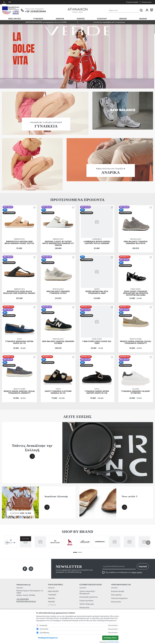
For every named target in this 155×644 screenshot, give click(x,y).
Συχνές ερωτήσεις (86, 600)
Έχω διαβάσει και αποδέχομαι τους (124, 572)
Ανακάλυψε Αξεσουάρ (56, 496)
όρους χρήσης (137, 572)
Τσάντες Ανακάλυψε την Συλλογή (32, 448)
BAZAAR (143, 19)
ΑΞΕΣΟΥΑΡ (102, 19)
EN (10, 2)
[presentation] (148, 543)
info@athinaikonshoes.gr (26, 601)
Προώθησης (45, 633)
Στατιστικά (44, 629)
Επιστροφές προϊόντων (89, 597)
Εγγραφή (143, 566)
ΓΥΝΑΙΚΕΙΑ (38, 19)
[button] (34, 207)
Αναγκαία (43, 625)
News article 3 (130, 496)
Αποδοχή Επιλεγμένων (48, 638)
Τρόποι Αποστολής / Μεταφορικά (87, 592)
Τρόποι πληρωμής (87, 604)
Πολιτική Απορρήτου (119, 598)
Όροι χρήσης (116, 595)
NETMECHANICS (114, 642)
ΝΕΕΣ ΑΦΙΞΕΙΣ (15, 19)
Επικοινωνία (147, 2)
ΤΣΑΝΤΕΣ (81, 19)
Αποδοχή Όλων (110, 638)
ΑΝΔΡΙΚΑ (60, 19)
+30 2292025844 (22, 599)
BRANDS (123, 19)
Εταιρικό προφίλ (132, 2)
